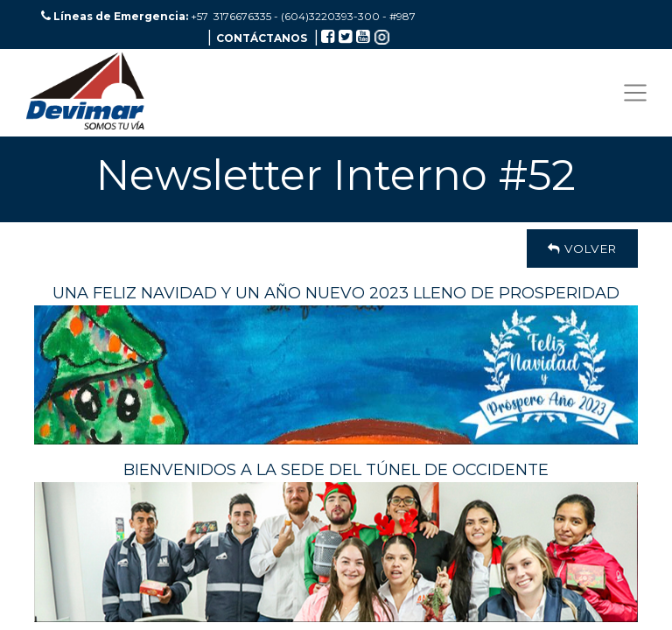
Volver (582, 248)
